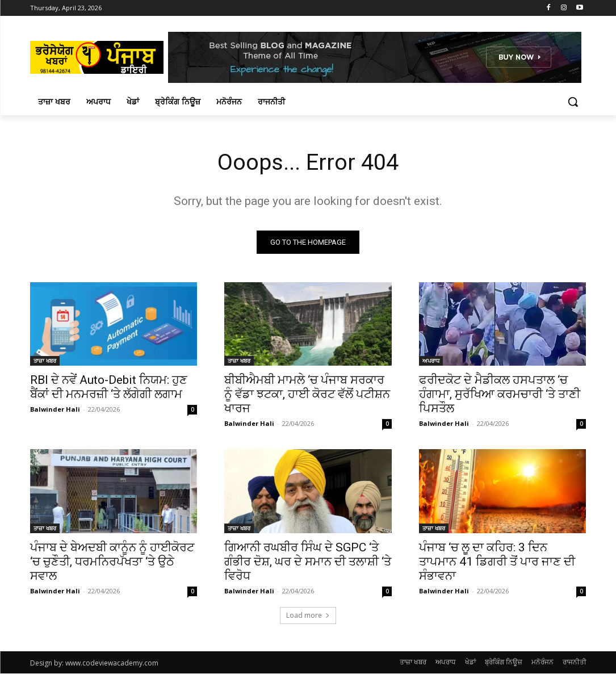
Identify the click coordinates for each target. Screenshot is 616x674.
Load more (308, 616)
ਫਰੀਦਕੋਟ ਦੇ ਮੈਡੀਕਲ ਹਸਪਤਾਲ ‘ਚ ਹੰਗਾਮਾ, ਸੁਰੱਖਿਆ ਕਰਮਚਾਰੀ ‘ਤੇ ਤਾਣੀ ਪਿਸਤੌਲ (500, 394)
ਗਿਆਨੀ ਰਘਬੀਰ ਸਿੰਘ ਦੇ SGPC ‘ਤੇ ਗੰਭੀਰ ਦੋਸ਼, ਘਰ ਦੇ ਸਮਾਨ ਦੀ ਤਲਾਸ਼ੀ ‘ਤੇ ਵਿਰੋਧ (308, 562)
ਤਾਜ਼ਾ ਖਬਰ (45, 361)
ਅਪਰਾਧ (431, 361)
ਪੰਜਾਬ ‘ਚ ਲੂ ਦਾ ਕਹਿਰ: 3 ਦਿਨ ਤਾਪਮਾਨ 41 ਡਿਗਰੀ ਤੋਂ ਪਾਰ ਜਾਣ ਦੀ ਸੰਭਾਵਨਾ (497, 562)
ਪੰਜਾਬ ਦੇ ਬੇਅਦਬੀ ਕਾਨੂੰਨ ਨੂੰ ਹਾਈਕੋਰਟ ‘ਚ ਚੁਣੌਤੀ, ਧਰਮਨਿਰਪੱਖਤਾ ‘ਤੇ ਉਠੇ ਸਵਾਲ (112, 562)
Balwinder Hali (55, 409)
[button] (573, 102)
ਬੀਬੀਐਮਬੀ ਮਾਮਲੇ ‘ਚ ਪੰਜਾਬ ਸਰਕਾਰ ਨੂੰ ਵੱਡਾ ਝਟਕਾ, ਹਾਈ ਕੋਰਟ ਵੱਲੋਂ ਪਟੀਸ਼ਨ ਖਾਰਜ (307, 394)
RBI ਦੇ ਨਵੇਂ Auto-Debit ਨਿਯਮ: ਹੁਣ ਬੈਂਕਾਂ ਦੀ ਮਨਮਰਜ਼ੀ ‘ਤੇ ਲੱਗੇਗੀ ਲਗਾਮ (109, 387)
